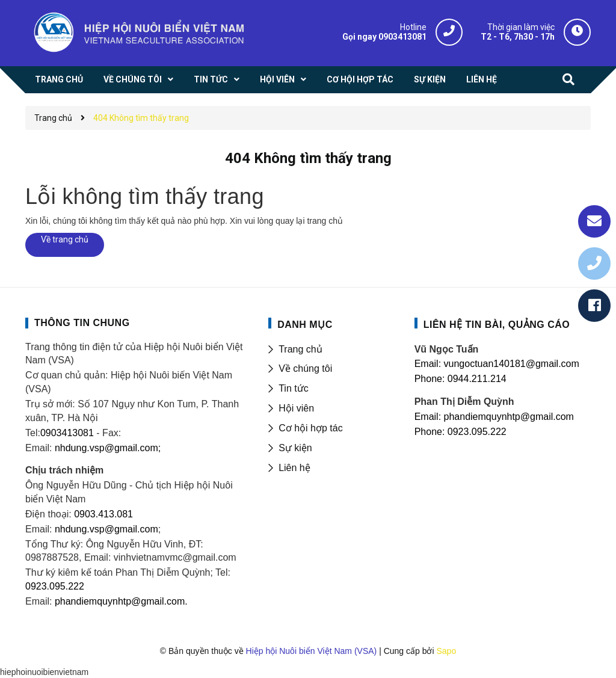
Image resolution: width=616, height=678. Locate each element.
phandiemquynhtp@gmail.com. (121, 601)
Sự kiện (295, 448)
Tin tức (294, 388)
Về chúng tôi (305, 368)
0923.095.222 (55, 586)
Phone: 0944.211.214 (460, 379)
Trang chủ (300, 349)
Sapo (446, 651)
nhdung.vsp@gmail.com (106, 529)
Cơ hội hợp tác (310, 428)
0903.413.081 (103, 514)
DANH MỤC (305, 325)
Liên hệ (294, 468)
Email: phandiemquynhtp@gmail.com (494, 417)
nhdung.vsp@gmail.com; (108, 448)
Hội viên (296, 408)
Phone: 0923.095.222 (460, 432)
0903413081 (67, 433)
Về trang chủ (65, 239)
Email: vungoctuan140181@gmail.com (497, 364)
